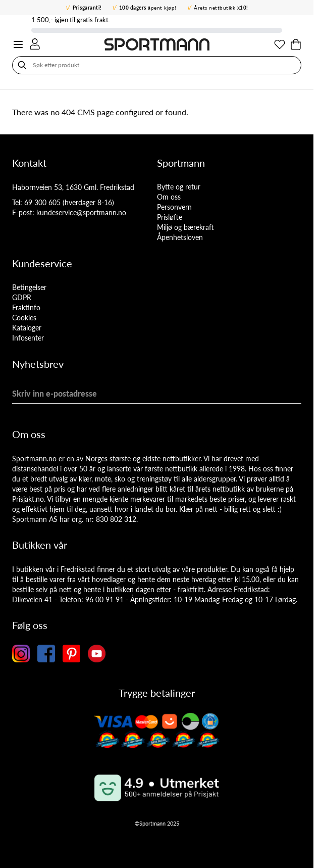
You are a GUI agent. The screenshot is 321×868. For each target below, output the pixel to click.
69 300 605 (42, 202)
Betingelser (29, 287)
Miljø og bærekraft (185, 227)
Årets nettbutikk (221, 8)
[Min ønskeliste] (280, 44)
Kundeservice (42, 263)
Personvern (174, 207)
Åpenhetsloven (180, 237)
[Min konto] (35, 44)
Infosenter (28, 338)
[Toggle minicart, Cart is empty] (296, 44)
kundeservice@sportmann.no (81, 212)
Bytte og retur (179, 187)
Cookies (24, 318)
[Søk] (22, 65)
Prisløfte (170, 217)
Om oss (169, 197)
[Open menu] (18, 44)
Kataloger (27, 328)
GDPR (22, 297)
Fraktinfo (26, 307)
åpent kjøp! (148, 8)
